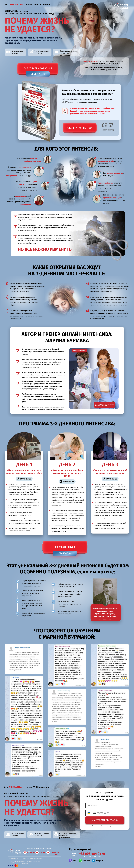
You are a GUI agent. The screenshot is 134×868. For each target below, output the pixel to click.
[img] (71, 861)
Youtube (42, 852)
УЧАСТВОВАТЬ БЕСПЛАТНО (105, 820)
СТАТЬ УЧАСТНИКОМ (80, 128)
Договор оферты (13, 858)
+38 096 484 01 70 (92, 854)
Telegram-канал (56, 853)
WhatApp (87, 861)
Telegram (99, 861)
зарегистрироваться (38, 68)
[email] (105, 805)
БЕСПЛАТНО (38, 74)
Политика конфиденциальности (33, 858)
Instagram (31, 852)
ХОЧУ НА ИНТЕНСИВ (65, 547)
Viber (75, 861)
